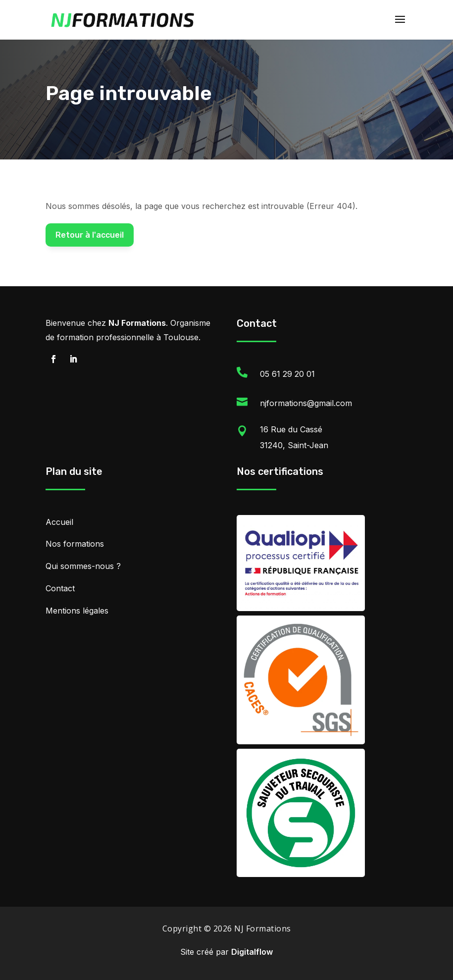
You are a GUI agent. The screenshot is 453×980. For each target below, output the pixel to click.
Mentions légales (77, 611)
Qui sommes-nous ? (83, 566)
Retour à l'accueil (90, 235)
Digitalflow (252, 952)
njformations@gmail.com (306, 403)
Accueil (59, 522)
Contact (60, 588)
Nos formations (75, 544)
